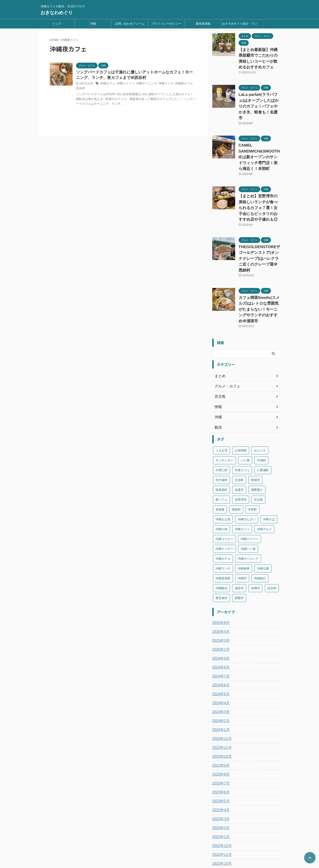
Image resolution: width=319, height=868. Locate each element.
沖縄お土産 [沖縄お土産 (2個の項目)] (223, 469)
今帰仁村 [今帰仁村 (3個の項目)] (221, 419)
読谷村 (192, 84)
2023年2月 (220, 777)
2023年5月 (220, 750)
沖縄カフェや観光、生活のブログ (160, 847)
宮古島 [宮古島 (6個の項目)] (258, 449)
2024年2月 (220, 670)
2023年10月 (221, 706)
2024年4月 (220, 652)
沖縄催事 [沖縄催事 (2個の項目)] (244, 518)
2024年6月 (220, 634)
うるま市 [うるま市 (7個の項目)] (221, 400)
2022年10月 (221, 813)
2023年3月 (220, 768)
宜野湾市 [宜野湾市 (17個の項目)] (241, 449)
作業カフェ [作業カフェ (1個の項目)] (242, 419)
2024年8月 (220, 617)
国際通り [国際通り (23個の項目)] (257, 439)
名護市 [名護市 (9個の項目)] (239, 439)
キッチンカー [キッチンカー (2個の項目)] (224, 410)
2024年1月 (220, 679)
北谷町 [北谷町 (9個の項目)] (239, 429)
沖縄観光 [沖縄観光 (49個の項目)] (221, 537)
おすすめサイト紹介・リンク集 (240, 25)
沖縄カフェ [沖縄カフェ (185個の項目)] (242, 478)
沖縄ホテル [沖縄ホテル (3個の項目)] (223, 508)
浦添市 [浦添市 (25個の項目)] (239, 537)
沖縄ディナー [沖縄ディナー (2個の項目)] (224, 498)
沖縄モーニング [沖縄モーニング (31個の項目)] (248, 508)
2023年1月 (220, 786)
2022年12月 (221, 795)
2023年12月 (221, 688)
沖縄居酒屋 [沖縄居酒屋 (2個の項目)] (223, 528)
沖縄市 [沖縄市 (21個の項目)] (242, 528)
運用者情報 (203, 24)
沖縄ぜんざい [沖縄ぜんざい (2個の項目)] (247, 469)
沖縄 (93, 24)
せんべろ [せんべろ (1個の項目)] (260, 400)
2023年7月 (220, 733)
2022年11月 (221, 804)
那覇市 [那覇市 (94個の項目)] (239, 547)
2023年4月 (220, 759)
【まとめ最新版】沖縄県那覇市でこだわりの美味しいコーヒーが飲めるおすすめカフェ (259, 55)
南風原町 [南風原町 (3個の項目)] (221, 439)
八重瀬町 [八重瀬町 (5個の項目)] (263, 419)
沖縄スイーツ (124, 84)
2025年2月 (220, 599)
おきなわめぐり (57, 13)
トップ (56, 24)
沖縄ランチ (161, 84)
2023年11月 (221, 697)
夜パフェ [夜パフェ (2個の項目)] (221, 449)
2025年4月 (220, 581)
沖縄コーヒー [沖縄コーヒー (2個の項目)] (224, 488)
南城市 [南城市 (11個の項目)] (255, 429)
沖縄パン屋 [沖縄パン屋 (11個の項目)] (248, 498)
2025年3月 (220, 590)
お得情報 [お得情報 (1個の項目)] (241, 400)
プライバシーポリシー (166, 24)
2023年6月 (220, 742)
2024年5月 (220, 643)
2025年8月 (220, 572)
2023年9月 (220, 715)
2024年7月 (220, 626)
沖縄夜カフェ (178, 84)
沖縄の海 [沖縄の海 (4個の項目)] (221, 478)
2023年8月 (220, 724)
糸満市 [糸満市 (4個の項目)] (255, 537)
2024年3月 (220, 661)
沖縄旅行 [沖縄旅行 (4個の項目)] (260, 528)
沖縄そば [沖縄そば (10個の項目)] (269, 469)
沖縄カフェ (107, 84)
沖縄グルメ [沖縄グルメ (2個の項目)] (264, 478)
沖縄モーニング (143, 84)
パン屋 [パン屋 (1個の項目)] (245, 410)
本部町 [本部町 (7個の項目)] (252, 459)
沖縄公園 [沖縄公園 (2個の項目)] (263, 518)
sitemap (191, 838)
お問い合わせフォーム (130, 24)
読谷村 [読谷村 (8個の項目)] (272, 537)
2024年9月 (220, 608)
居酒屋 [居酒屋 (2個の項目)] (220, 459)
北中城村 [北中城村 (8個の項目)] (221, 429)
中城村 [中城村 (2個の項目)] (261, 410)
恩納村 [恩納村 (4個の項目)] (236, 459)
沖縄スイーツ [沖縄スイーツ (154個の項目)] (250, 488)
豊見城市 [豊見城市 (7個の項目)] (221, 547)
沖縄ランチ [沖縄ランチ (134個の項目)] (223, 518)
